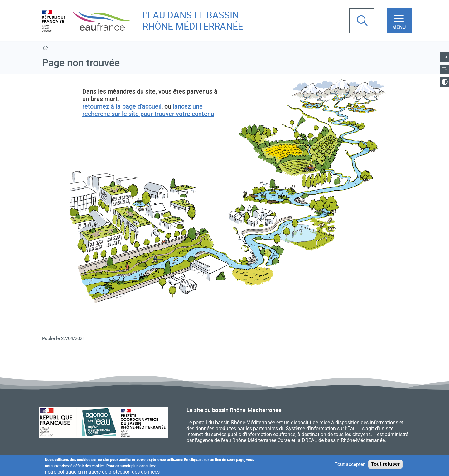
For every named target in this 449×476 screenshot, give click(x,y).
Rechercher (363, 21)
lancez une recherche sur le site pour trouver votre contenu (148, 110)
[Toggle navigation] (399, 21)
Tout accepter (350, 464)
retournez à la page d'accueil (122, 106)
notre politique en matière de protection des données (102, 472)
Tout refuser (385, 464)
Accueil (46, 49)
